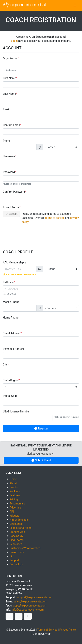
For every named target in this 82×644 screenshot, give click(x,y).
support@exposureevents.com (35, 597)
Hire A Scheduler (19, 520)
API (12, 512)
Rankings (15, 491)
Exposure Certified (21, 528)
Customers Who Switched (25, 548)
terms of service (55, 218)
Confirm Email (11, 125)
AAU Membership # (14, 262)
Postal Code (10, 396)
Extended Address (14, 349)
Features (15, 495)
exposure (24, 5)
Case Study (16, 536)
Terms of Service (47, 630)
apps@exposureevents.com (30, 606)
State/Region (11, 380)
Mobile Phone (11, 302)
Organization (10, 58)
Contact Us (16, 564)
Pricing (14, 499)
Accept (11, 214)
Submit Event (41, 460)
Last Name (9, 94)
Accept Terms (11, 207)
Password (9, 172)
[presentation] (32, 235)
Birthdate (8, 282)
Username (9, 156)
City (5, 365)
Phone (7, 141)
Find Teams (17, 540)
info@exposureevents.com (28, 610)
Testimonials (17, 503)
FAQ (12, 556)
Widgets (14, 516)
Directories (16, 524)
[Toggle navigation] (75, 5)
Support (14, 560)
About (13, 483)
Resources (16, 544)
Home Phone (11, 318)
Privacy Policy (68, 630)
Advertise (15, 508)
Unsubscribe (17, 552)
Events (14, 487)
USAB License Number (16, 411)
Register (41, 428)
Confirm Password (14, 192)
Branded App (17, 532)
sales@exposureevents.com (30, 601)
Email (6, 109)
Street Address (12, 333)
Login (14, 41)
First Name (9, 78)
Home (13, 479)
